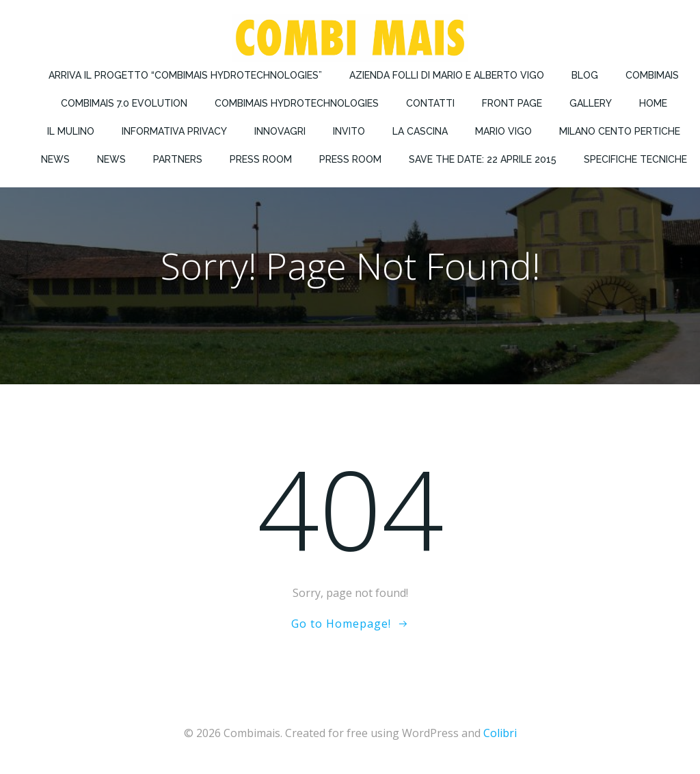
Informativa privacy (174, 131)
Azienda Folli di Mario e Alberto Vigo (447, 75)
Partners (178, 159)
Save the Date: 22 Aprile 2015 (483, 159)
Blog (585, 75)
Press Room (261, 159)
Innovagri (280, 131)
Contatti (430, 103)
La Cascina (420, 131)
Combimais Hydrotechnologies (297, 103)
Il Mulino (71, 131)
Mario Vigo (503, 131)
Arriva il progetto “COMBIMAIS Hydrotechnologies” (185, 75)
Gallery (591, 103)
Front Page (512, 103)
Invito (349, 131)
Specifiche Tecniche (635, 159)
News (55, 159)
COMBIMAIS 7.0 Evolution (124, 103)
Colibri (500, 733)
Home (653, 103)
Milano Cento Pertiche (620, 131)
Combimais (652, 75)
